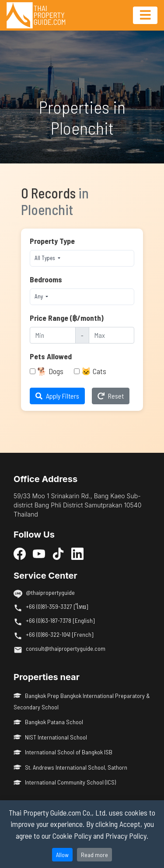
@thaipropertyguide (50, 592)
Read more (94, 855)
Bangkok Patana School (48, 722)
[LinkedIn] (77, 553)
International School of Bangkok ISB (63, 752)
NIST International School (50, 737)
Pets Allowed (51, 356)
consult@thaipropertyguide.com (66, 648)
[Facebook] (20, 553)
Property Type (52, 241)
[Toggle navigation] (145, 15)
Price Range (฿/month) (67, 318)
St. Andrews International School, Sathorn (70, 767)
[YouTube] (39, 553)
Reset (111, 396)
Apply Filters (57, 396)
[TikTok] (58, 553)
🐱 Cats (94, 371)
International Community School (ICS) (65, 782)
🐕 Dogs (50, 371)
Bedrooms (46, 279)
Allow (62, 855)
